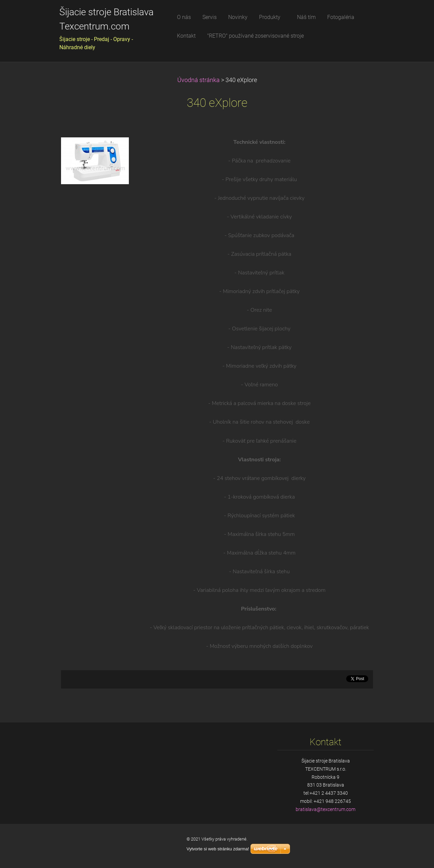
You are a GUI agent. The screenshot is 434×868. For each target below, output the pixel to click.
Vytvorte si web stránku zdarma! (218, 849)
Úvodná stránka (199, 80)
